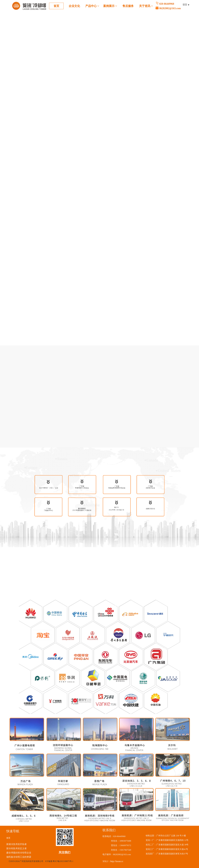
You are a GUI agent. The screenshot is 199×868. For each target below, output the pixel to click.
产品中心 (92, 6)
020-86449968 (179, 7)
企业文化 (74, 6)
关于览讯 (146, 6)
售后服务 (128, 6)
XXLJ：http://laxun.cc (113, 861)
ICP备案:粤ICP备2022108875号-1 (59, 861)
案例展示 (110, 6)
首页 (56, 6)
